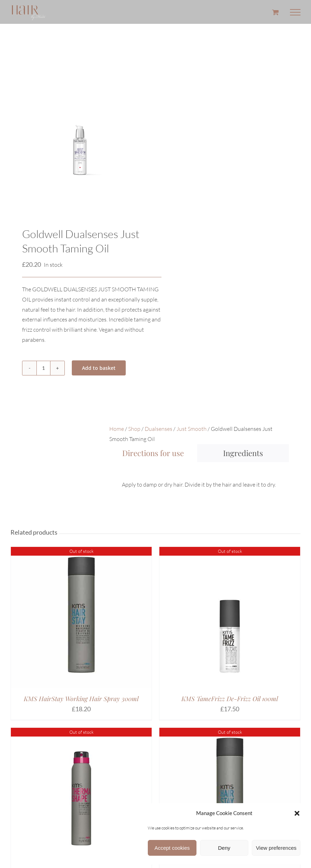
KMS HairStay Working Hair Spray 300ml (81, 699)
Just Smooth (192, 429)
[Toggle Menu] (295, 12)
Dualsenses (158, 429)
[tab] (153, 453)
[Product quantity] (43, 368)
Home (117, 429)
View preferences (276, 848)
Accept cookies (172, 848)
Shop (134, 429)
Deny (224, 848)
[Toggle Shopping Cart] (275, 12)
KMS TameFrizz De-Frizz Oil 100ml (230, 699)
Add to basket (99, 368)
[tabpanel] (199, 479)
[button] (297, 813)
